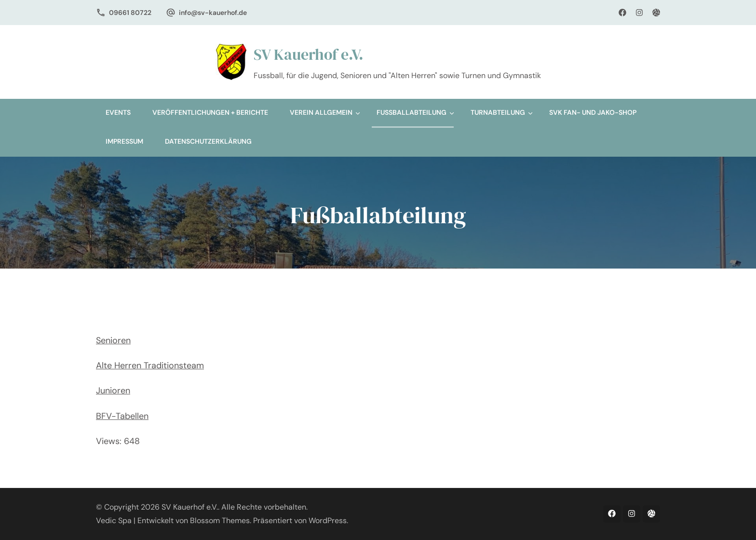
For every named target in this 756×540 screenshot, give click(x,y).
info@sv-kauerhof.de (213, 13)
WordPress (328, 520)
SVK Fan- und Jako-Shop (593, 112)
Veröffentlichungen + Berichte (210, 112)
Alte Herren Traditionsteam (150, 365)
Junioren (113, 391)
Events (118, 112)
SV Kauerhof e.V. (309, 54)
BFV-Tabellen (122, 416)
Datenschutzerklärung (208, 141)
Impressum (124, 141)
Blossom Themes (220, 520)
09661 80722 (130, 13)
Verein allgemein (321, 112)
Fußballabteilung (412, 112)
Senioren (113, 340)
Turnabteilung (498, 112)
